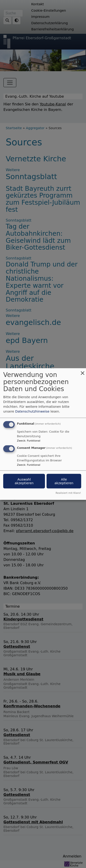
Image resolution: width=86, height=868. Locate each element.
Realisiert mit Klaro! (68, 493)
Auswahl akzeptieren (24, 481)
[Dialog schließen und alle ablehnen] (83, 371)
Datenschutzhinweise (32, 411)
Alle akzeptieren (64, 481)
